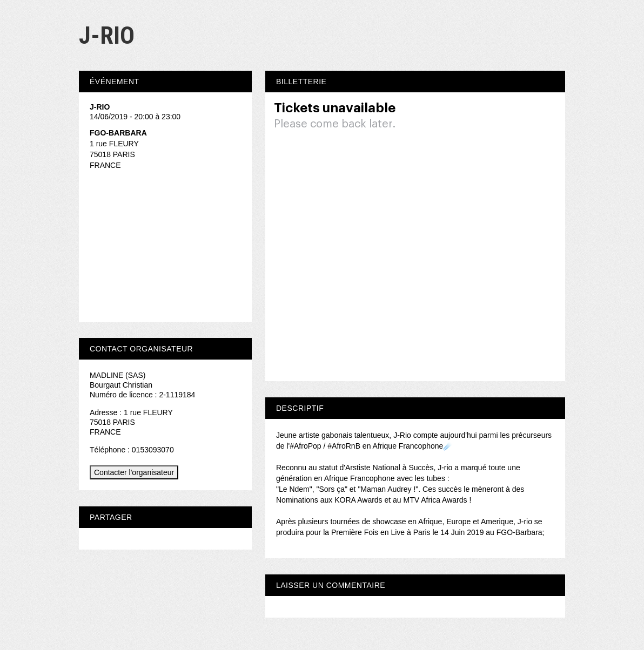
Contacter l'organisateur (134, 472)
